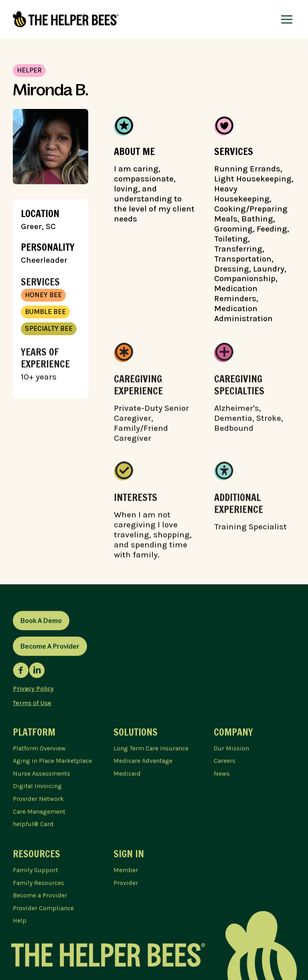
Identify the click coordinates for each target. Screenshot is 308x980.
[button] (287, 19)
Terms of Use (32, 705)
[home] (66, 19)
